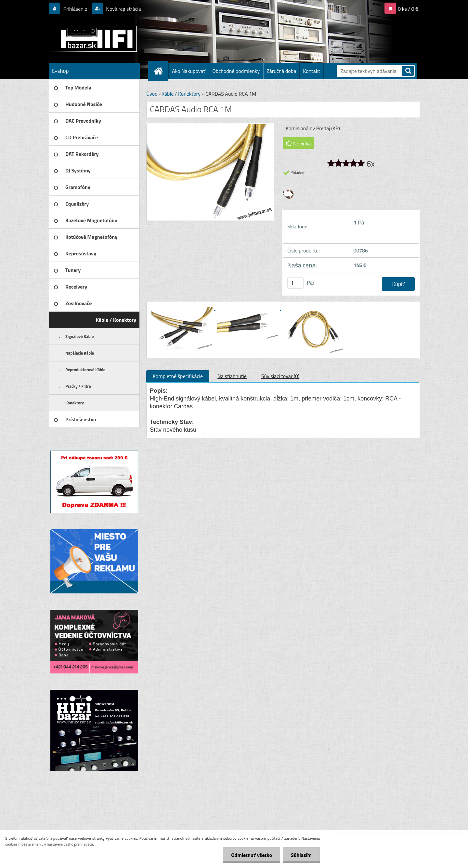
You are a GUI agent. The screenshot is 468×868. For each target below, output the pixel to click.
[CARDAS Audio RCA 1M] (183, 308)
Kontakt (312, 71)
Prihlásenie (75, 9)
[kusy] (295, 283)
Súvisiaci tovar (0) (280, 376)
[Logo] (93, 39)
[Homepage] (161, 71)
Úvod (152, 94)
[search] (408, 71)
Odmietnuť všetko (252, 855)
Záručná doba (281, 71)
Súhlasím (301, 855)
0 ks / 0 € (408, 9)
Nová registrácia (123, 9)
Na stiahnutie (232, 376)
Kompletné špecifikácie (178, 376)
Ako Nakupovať (189, 71)
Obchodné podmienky (236, 71)
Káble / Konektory (182, 94)
